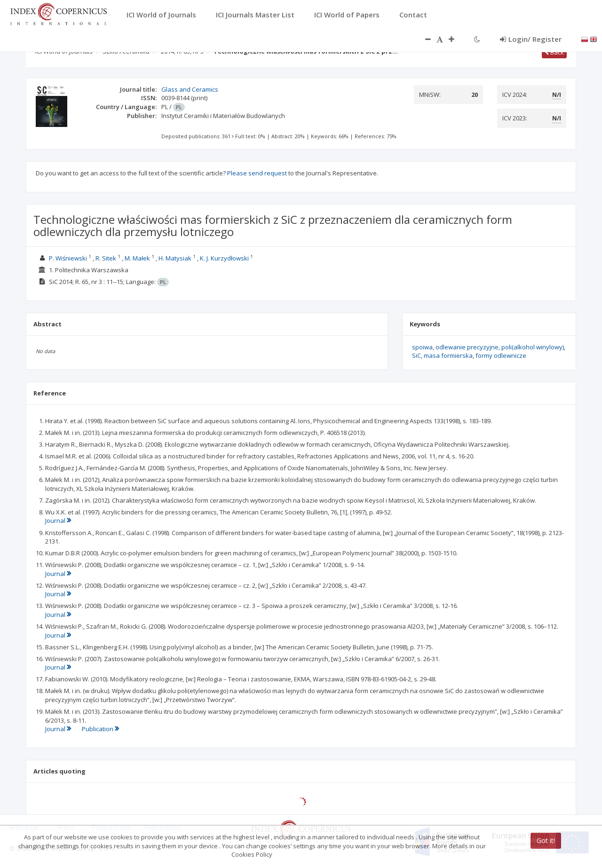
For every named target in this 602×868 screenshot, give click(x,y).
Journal (58, 521)
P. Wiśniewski (68, 258)
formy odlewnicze (501, 355)
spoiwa (422, 347)
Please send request (257, 173)
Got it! (546, 840)
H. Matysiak (175, 258)
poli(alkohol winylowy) (533, 347)
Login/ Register (531, 39)
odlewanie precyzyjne (467, 347)
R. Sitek (106, 258)
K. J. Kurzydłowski (224, 258)
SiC (416, 355)
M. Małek (137, 258)
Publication (100, 729)
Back (554, 52)
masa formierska (448, 355)
